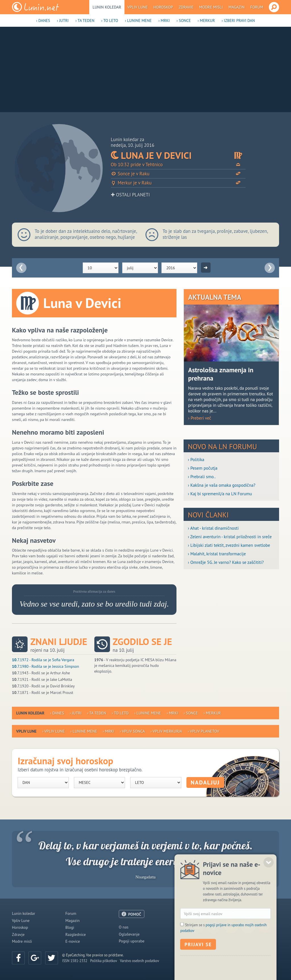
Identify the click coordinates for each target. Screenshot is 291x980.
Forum (257, 7)
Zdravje (186, 7)
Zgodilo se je (143, 642)
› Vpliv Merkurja (166, 731)
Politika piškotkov (104, 961)
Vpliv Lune (138, 7)
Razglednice (76, 934)
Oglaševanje (129, 934)
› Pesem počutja (203, 468)
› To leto (110, 20)
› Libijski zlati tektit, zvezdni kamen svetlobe (229, 545)
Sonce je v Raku (178, 174)
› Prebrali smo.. (202, 476)
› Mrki (164, 20)
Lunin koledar (107, 7)
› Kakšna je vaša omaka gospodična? (222, 485)
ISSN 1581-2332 (75, 961)
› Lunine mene (138, 20)
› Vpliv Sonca (132, 731)
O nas (124, 927)
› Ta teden (85, 20)
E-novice (73, 941)
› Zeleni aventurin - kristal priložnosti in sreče (230, 537)
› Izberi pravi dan (238, 20)
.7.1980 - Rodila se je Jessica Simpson (45, 666)
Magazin (237, 7)
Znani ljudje (59, 642)
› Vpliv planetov (203, 731)
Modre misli (211, 7)
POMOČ (135, 914)
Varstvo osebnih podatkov (140, 961)
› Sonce (184, 20)
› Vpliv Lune (54, 731)
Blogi (70, 927)
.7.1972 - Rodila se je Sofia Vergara (43, 660)
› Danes (43, 20)
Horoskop (163, 7)
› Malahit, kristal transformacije (217, 554)
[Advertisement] (145, 69)
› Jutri (63, 20)
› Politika (196, 459)
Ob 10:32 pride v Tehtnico (178, 165)
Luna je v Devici (178, 155)
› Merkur (206, 20)
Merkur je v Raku (178, 183)
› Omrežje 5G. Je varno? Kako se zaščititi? (226, 562)
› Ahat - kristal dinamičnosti (213, 528)
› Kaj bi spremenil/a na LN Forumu (220, 494)
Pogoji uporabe (132, 941)
